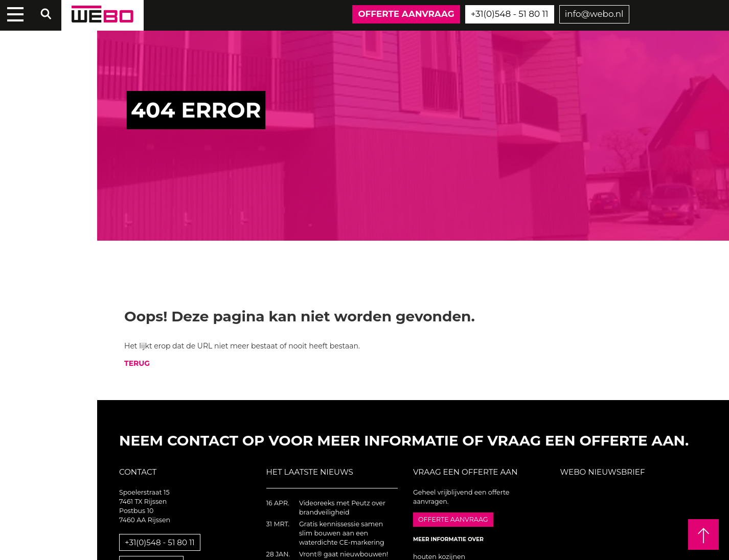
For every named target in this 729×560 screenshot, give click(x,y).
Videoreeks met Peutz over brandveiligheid (342, 508)
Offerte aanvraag (406, 14)
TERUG (137, 363)
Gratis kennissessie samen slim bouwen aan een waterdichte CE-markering (342, 533)
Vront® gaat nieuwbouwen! (344, 554)
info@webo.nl (594, 14)
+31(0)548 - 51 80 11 (510, 14)
